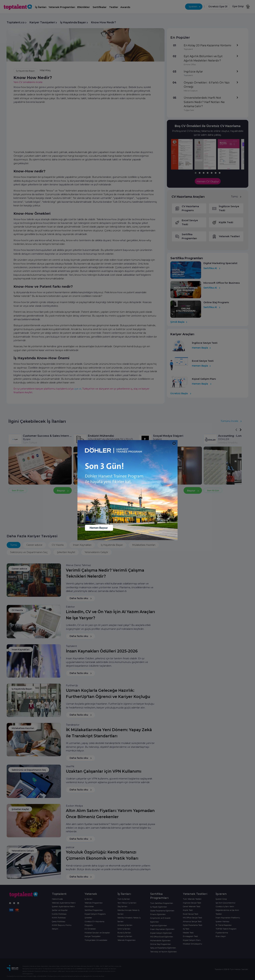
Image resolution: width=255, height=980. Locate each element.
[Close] (174, 443)
